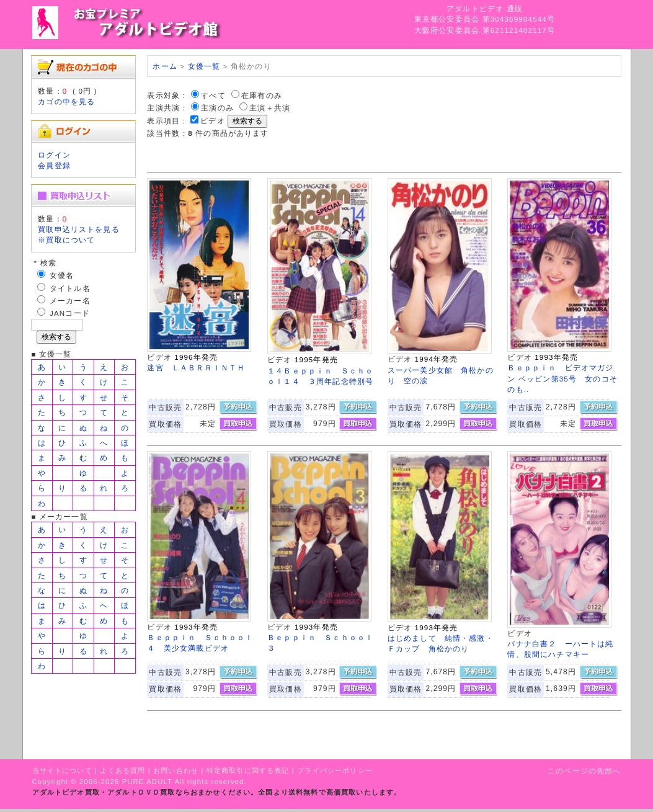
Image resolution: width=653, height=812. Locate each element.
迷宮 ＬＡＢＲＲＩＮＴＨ (196, 368)
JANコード (70, 313)
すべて (213, 95)
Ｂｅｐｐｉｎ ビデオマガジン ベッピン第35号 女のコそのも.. (562, 378)
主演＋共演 (270, 108)
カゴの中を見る (66, 101)
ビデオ (212, 121)
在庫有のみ (262, 95)
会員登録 (54, 165)
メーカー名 (70, 301)
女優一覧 (204, 66)
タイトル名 (70, 288)
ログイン (54, 155)
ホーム (165, 66)
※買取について (66, 240)
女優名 (62, 275)
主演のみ (217, 108)
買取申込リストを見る (79, 229)
